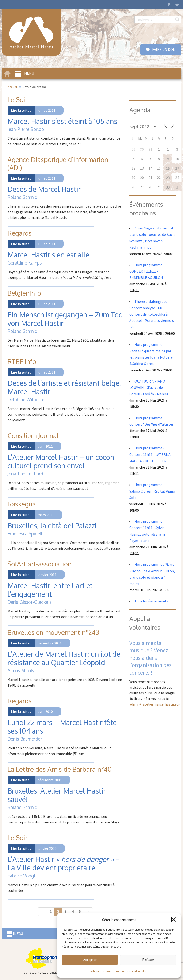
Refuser (148, 960)
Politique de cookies (101, 971)
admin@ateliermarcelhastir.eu (154, 704)
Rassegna (22, 504)
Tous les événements (151, 601)
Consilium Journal (33, 435)
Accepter (90, 960)
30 (168, 187)
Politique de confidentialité (131, 971)
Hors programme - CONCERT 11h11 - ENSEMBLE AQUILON (147, 271)
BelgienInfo (24, 293)
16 (168, 168)
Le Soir (17, 99)
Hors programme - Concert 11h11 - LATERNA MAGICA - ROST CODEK (150, 454)
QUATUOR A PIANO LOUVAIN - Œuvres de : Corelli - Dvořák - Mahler (149, 387)
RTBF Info (22, 361)
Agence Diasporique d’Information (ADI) (58, 163)
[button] (174, 920)
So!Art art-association (40, 564)
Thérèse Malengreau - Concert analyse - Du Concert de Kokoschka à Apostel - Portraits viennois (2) (152, 314)
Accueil (13, 87)
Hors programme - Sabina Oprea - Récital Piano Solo (152, 491)
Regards (20, 233)
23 (168, 178)
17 (177, 168)
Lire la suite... (21, 110)
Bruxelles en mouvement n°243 (53, 632)
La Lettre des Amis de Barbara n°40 (59, 769)
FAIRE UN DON (164, 49)
